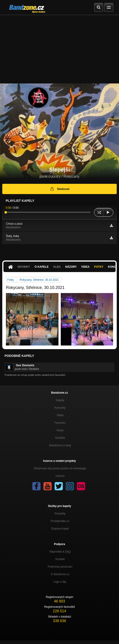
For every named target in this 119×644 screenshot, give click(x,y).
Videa (85, 267)
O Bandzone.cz (60, 574)
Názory (71, 267)
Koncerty (60, 408)
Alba (57, 267)
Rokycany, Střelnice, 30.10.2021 (39, 280)
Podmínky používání (60, 567)
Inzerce (60, 476)
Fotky (99, 267)
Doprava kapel (60, 529)
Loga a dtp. (60, 582)
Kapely (60, 400)
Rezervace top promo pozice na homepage (60, 468)
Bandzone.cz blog (60, 445)
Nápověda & (60, 552)
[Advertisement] (59, 49)
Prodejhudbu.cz (60, 521)
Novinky (24, 267)
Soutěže (60, 438)
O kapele (42, 267)
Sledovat (59, 189)
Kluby (60, 430)
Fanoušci (60, 423)
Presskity (60, 514)
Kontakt (60, 559)
